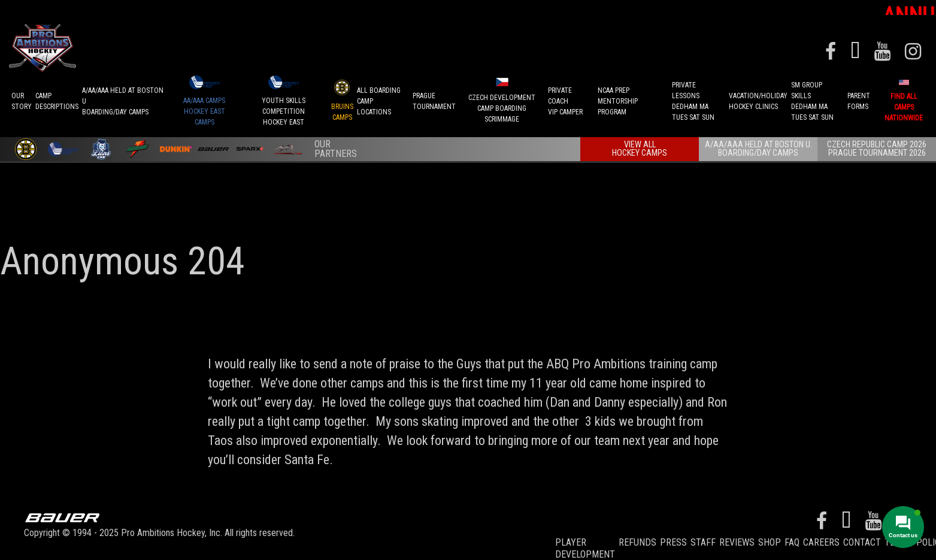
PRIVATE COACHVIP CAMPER (565, 98)
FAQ (792, 539)
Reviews (737, 539)
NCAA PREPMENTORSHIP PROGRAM (618, 98)
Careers (821, 539)
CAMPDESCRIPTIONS (57, 98)
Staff (703, 539)
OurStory (22, 98)
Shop (770, 539)
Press (673, 539)
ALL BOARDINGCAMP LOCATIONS (379, 98)
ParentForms (859, 98)
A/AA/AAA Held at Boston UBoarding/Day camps (123, 98)
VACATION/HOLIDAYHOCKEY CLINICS (758, 98)
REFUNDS (637, 539)
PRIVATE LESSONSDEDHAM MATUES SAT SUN (693, 98)
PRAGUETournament (434, 98)
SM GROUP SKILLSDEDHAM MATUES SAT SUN (812, 98)
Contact (862, 539)
